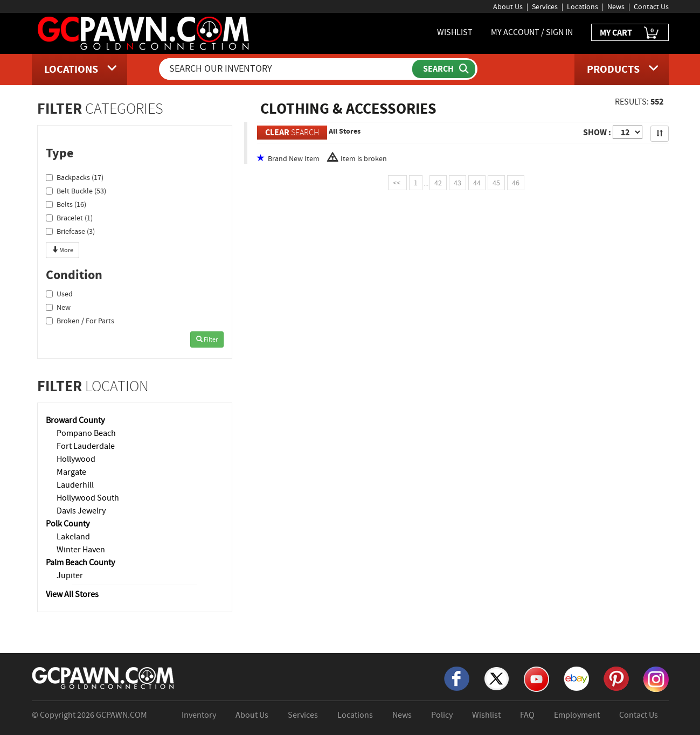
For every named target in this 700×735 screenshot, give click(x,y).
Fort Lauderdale (86, 446)
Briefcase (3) (70, 231)
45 (496, 183)
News (616, 6)
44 (477, 183)
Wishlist (486, 715)
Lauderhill (75, 485)
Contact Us (651, 6)
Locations (583, 6)
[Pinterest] (616, 678)
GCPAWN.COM (122, 715)
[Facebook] (457, 678)
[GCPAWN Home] (103, 677)
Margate (71, 472)
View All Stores (72, 594)
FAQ (527, 715)
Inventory (199, 715)
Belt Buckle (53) (76, 191)
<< (397, 183)
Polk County (68, 524)
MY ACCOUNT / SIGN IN (532, 32)
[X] (497, 678)
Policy (442, 715)
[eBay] (576, 678)
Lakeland (73, 537)
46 (516, 183)
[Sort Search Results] (660, 134)
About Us (508, 6)
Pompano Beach (86, 433)
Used (59, 294)
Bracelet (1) (69, 218)
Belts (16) (66, 204)
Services (545, 6)
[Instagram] (656, 678)
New (58, 307)
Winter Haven (81, 550)
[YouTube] (536, 678)
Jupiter (70, 575)
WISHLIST (455, 32)
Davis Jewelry (81, 511)
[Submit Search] (444, 69)
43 (458, 183)
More (63, 250)
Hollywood (76, 459)
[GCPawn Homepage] (144, 32)
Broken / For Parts (80, 321)
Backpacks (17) (75, 177)
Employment (577, 715)
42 (438, 183)
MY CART (630, 33)
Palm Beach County (80, 563)
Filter (207, 339)
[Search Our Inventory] (287, 69)
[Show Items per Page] (628, 132)
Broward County (75, 420)
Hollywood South (88, 498)
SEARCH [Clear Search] (292, 132)
